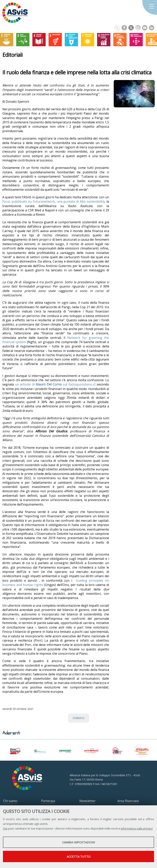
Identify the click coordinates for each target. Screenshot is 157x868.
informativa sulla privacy (137, 828)
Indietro (79, 718)
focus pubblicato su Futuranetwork (29, 201)
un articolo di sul (55, 384)
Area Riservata (128, 801)
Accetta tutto (79, 856)
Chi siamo (10, 801)
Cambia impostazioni (79, 842)
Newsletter (87, 801)
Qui (5, 828)
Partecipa (48, 801)
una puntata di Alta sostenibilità (81, 201)
